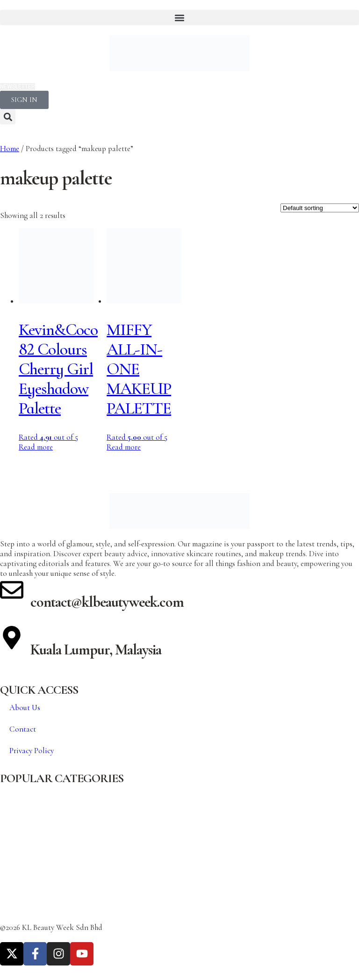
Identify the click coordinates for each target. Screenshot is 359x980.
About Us (25, 708)
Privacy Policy (32, 751)
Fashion (13, 849)
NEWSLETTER (18, 87)
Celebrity (15, 816)
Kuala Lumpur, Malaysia (96, 650)
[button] (179, 18)
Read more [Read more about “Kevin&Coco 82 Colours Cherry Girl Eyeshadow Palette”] (36, 447)
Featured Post (22, 866)
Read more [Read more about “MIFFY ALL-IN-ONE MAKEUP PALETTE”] (124, 447)
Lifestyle (13, 883)
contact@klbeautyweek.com (107, 602)
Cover (10, 832)
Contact (23, 729)
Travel (10, 900)
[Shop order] (320, 208)
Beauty (11, 799)
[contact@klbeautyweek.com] (12, 590)
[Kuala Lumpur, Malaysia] (12, 638)
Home (10, 149)
